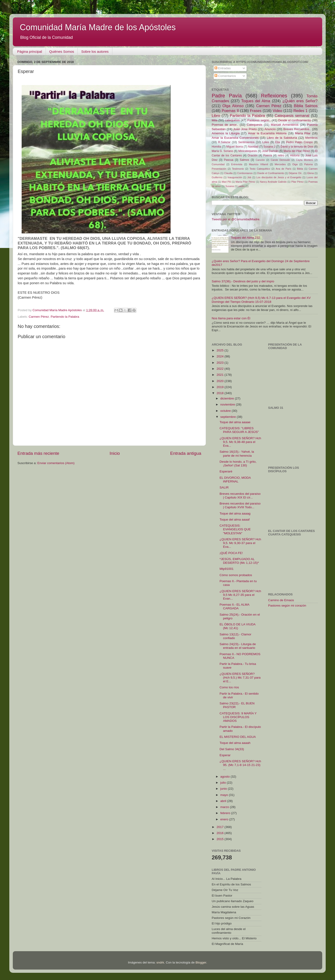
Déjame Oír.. (296, 173)
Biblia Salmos (306, 106)
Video (277, 111)
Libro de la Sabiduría (282, 138)
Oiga (295, 164)
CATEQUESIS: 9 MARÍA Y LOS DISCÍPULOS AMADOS (238, 717)
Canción (260, 160)
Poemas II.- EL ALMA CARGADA (234, 606)
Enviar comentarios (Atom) (56, 463)
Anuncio (270, 129)
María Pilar (303, 133)
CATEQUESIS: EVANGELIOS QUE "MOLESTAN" (235, 529)
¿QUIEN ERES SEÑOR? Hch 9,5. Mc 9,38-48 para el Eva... (240, 442)
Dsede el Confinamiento (271, 173)
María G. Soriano (223, 151)
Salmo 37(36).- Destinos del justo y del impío (243, 281)
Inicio (115, 453)
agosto (225, 777)
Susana (230, 186)
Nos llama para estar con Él (231, 318)
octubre (226, 411)
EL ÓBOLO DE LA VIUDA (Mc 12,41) (238, 626)
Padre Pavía (227, 96)
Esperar (225, 755)
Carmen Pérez (39, 317)
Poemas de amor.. (225, 125)
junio (224, 789)
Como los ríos (229, 687)
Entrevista (237, 164)
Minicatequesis (248, 151)
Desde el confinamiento (295, 120)
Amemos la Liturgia (226, 133)
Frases (256, 111)
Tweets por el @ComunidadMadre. (236, 219)
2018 (221, 393)
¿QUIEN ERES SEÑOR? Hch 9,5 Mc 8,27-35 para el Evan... (240, 595)
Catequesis (255, 125)
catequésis (232, 120)
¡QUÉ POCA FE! (231, 553)
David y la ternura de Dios (297, 147)
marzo (225, 807)
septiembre (229, 417)
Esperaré (226, 471)
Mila (215, 120)
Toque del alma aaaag (235, 513)
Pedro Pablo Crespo (299, 142)
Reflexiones (274, 96)
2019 (221, 387)
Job (249, 177)
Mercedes (280, 164)
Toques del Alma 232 (245, 238)
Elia (278, 142)
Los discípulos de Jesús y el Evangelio (279, 177)
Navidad (253, 147)
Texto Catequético (260, 169)
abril (224, 801)
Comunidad (218, 164)
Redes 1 (300, 111)
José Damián (270, 151)
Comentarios (225, 76)
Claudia (228, 173)
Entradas (223, 68)
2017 (221, 827)
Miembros (311, 138)
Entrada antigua (186, 453)
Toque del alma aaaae (235, 422)
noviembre (228, 404)
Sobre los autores (95, 51)
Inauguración (235, 177)
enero (225, 819)
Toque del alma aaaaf (235, 520)
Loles (266, 142)
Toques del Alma (256, 101)
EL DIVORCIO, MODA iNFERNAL (235, 480)
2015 (221, 839)
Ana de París (283, 169)
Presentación (219, 169)
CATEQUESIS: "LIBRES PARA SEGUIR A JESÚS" (239, 430)
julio (224, 783)
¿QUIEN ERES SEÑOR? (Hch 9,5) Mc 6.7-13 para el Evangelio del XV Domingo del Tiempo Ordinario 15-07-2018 (261, 300)
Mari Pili (226, 182)
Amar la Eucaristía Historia (267, 133)
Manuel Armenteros (285, 125)
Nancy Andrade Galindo (273, 182)
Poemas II (230, 111)
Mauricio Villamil (258, 164)
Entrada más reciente (38, 453)
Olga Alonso (233, 106)
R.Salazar (224, 142)
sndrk (160, 962)
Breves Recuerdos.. (297, 129)
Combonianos (245, 173)
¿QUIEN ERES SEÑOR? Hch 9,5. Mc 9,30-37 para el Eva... (240, 543)
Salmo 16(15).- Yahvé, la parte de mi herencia (237, 454)
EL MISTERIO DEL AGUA (238, 737)
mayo (225, 795)
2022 (221, 369)
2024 (221, 356)
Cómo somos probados (236, 575)
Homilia (216, 147)
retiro (281, 155)
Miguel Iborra (235, 147)
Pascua (229, 160)
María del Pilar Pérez (297, 151)
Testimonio (238, 169)
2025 (221, 350)
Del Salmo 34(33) (232, 749)
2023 (221, 363)
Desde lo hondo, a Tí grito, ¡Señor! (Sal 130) (238, 464)
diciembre (228, 398)
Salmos (245, 160)
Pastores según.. (259, 120)
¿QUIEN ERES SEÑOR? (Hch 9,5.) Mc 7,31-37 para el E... (240, 678)
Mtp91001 (227, 569)
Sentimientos (246, 142)
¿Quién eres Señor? (300, 101)
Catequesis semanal (292, 115)
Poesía (268, 155)
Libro (216, 115)
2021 (221, 375)
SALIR (224, 487)
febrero (226, 813)
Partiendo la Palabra (65, 317)
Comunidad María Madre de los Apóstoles (98, 27)
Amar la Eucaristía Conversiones (235, 138)
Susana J (270, 147)
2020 (221, 381)
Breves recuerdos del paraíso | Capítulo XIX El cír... (240, 496)
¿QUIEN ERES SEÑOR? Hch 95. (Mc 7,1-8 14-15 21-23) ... (240, 765)
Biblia (300, 169)
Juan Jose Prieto (245, 129)
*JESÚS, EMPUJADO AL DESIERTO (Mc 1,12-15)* (239, 561)
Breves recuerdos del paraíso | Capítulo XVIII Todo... (240, 505)
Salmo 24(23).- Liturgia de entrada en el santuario (238, 646)
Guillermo (217, 177)
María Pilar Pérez (245, 182)
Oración (253, 155)
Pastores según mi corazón (287, 605)
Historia (295, 155)
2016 (221, 833)
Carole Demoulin (280, 160)
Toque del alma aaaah (235, 743)
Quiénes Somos (62, 51)
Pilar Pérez (297, 182)
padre (242, 186)
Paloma (309, 164)
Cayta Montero (305, 160)
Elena (311, 173)
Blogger (201, 962)
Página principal (30, 51)
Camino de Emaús (281, 600)
